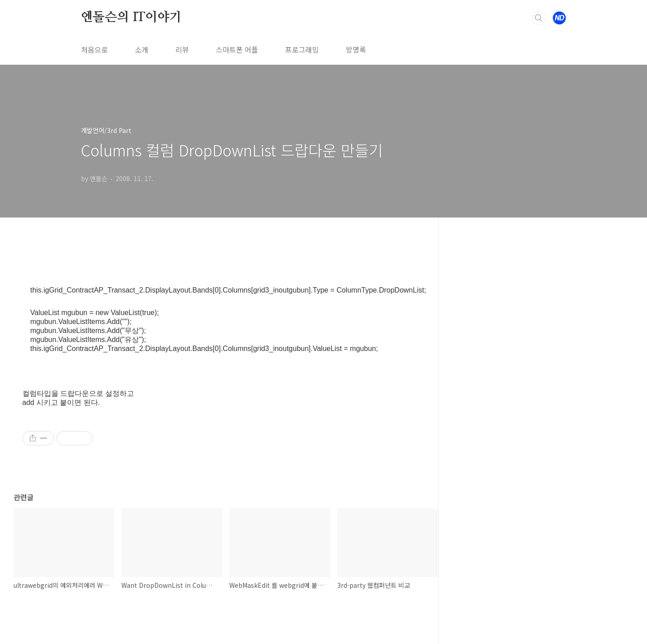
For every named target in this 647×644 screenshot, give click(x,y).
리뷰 (182, 49)
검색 (539, 18)
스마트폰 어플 (237, 49)
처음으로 (94, 49)
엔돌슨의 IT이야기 (131, 18)
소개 (142, 49)
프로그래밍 (302, 49)
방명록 (356, 49)
